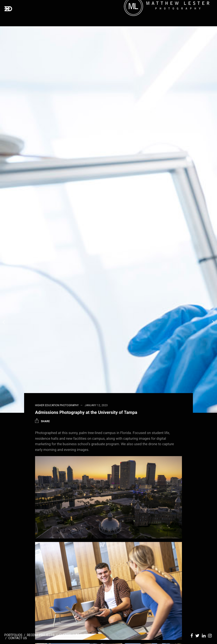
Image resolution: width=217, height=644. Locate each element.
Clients (65, 635)
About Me (83, 635)
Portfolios (13, 635)
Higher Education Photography (57, 405)
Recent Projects (41, 635)
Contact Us (18, 638)
